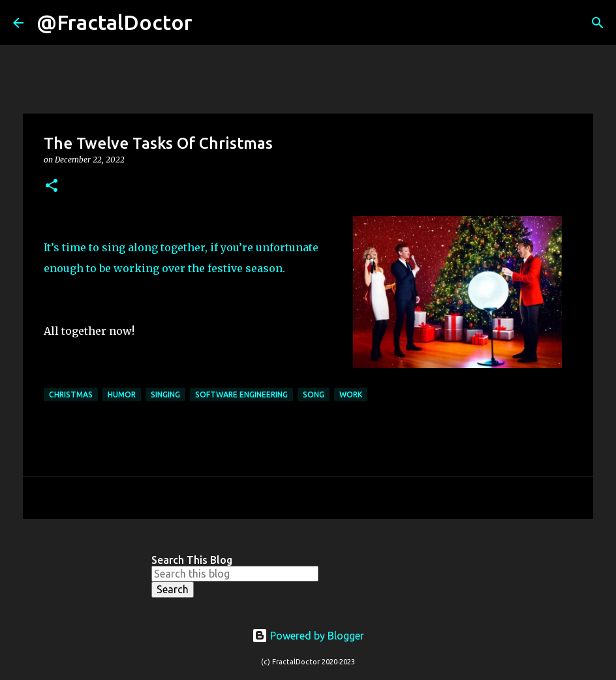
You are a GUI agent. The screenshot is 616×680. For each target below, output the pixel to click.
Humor (122, 394)
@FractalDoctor (115, 22)
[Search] (211, 23)
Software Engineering (241, 394)
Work (351, 394)
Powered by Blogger (308, 636)
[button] (52, 186)
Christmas (71, 394)
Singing (165, 394)
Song (314, 394)
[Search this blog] (235, 574)
